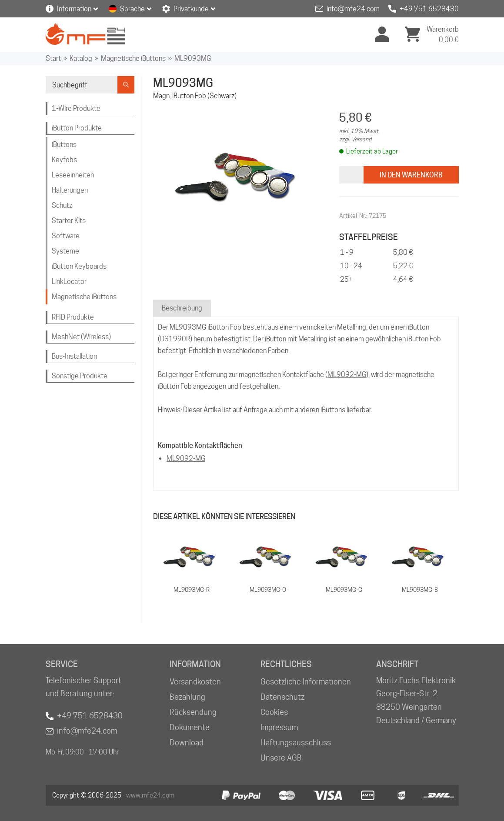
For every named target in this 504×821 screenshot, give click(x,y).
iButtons (64, 145)
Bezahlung (187, 697)
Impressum (279, 727)
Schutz (62, 205)
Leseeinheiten (73, 175)
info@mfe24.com (353, 9)
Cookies (274, 712)
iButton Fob (424, 339)
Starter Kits (69, 221)
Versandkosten (195, 682)
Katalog (81, 58)
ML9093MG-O (268, 590)
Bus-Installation (74, 356)
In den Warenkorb (411, 175)
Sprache (132, 9)
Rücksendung (193, 712)
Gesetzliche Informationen (306, 682)
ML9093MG (193, 58)
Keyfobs (64, 160)
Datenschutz (282, 697)
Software (66, 236)
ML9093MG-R (192, 590)
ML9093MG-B (420, 590)
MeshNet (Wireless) (81, 337)
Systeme (65, 251)
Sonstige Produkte (80, 376)
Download (187, 743)
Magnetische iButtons (133, 58)
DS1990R (175, 339)
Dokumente (190, 727)
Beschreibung (182, 308)
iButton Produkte (77, 128)
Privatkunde (191, 9)
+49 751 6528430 (429, 9)
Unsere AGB (281, 758)
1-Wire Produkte (76, 108)
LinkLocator (69, 282)
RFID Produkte (73, 317)
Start (53, 58)
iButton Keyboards (79, 266)
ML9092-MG (347, 375)
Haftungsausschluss (296, 743)
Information (74, 9)
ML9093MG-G (344, 590)
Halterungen (70, 190)
